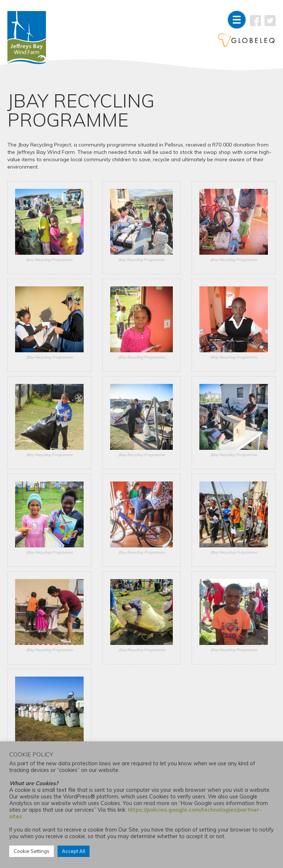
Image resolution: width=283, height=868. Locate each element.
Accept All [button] (74, 851)
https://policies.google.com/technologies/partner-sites (135, 813)
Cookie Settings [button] (32, 851)
